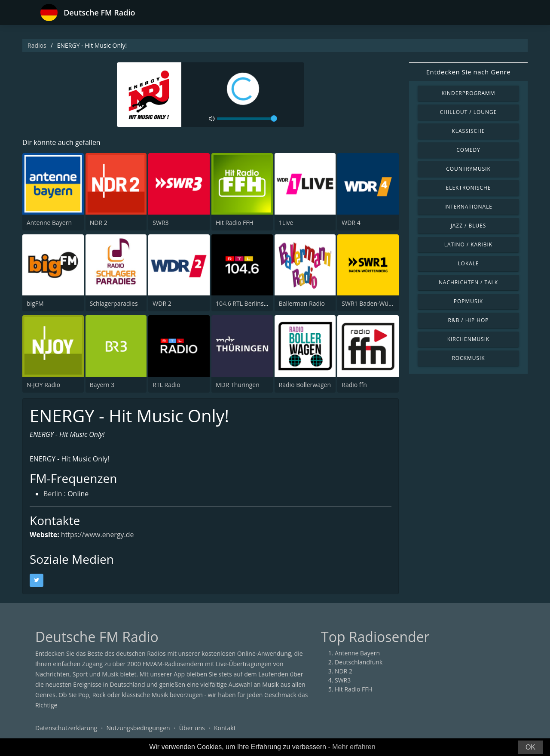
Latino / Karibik (468, 244)
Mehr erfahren (354, 747)
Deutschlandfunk (359, 662)
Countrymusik (468, 169)
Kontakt (225, 728)
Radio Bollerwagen (305, 385)
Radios (37, 45)
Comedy (468, 150)
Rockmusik (468, 358)
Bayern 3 (102, 385)
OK (530, 747)
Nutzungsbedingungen (138, 728)
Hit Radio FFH (235, 223)
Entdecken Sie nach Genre (469, 72)
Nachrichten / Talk (468, 282)
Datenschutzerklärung (66, 728)
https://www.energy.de (98, 535)
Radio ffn (354, 385)
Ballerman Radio (302, 303)
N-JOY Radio (43, 385)
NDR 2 (99, 223)
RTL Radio (166, 385)
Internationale (468, 207)
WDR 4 (351, 223)
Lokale (468, 263)
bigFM (35, 303)
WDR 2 (162, 303)
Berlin (53, 495)
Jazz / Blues (469, 226)
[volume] (247, 119)
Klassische (469, 131)
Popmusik (468, 301)
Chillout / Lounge (469, 112)
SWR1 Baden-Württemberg (379, 303)
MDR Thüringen (238, 385)
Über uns (192, 728)
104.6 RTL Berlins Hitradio (252, 303)
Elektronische (469, 188)
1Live (286, 223)
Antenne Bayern (49, 223)
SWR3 (160, 223)
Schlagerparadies (114, 303)
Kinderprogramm (468, 93)
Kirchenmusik (469, 339)
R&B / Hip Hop (469, 320)
